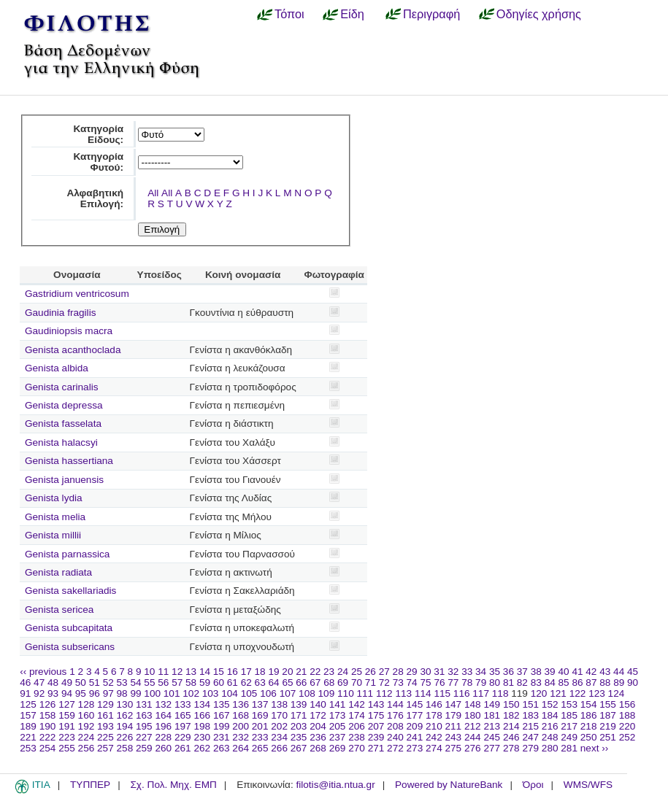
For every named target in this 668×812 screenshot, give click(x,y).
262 (202, 748)
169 (260, 715)
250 (589, 737)
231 (222, 737)
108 (307, 693)
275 (454, 748)
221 (28, 737)
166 (202, 715)
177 (415, 715)
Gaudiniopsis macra (69, 331)
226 (125, 737)
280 (550, 748)
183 (530, 715)
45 (633, 672)
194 (125, 726)
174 (357, 715)
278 (511, 748)
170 (279, 715)
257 (105, 748)
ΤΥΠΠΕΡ (90, 785)
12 (177, 672)
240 (395, 737)
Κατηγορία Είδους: (98, 134)
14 (205, 672)
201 (260, 726)
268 (318, 748)
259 (144, 748)
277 (492, 748)
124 (617, 693)
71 (371, 683)
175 (376, 715)
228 (163, 737)
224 (87, 737)
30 (425, 672)
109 (327, 693)
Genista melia (55, 517)
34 (481, 672)
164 (163, 715)
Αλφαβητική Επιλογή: (95, 198)
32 (453, 672)
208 (395, 726)
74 (412, 683)
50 (81, 683)
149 (492, 704)
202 (279, 726)
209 (415, 726)
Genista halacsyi (61, 442)
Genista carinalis (62, 387)
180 (473, 715)
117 (481, 693)
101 (172, 693)
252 (627, 737)
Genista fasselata (63, 424)
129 (105, 704)
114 (423, 693)
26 (371, 672)
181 (492, 715)
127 (67, 704)
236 (318, 737)
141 (338, 704)
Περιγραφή (431, 14)
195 (144, 726)
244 (473, 737)
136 (241, 704)
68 (329, 683)
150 (511, 704)
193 (105, 726)
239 (376, 737)
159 (67, 715)
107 (288, 693)
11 (163, 672)
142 (357, 704)
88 (605, 683)
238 (357, 737)
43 (605, 672)
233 (260, 737)
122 (578, 693)
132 (163, 704)
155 (608, 704)
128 (87, 704)
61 (233, 683)
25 (357, 672)
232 (241, 737)
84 (550, 683)
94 (67, 693)
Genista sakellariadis (70, 591)
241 (415, 737)
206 (357, 726)
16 (233, 672)
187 (608, 715)
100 (152, 693)
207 (376, 726)
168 (241, 715)
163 (144, 715)
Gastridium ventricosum (77, 294)
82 (522, 683)
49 (67, 683)
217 (569, 726)
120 (539, 693)
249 (569, 737)
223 (67, 737)
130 (125, 704)
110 (346, 693)
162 (125, 715)
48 (53, 683)
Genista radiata (58, 572)
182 (511, 715)
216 (550, 726)
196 (163, 726)
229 (183, 737)
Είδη (352, 14)
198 (202, 726)
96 (95, 693)
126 (48, 704)
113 (403, 693)
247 (530, 737)
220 (627, 726)
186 (589, 715)
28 (398, 672)
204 (318, 726)
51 (95, 683)
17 (246, 672)
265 (260, 748)
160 (87, 715)
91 (25, 693)
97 (108, 693)
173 (338, 715)
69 (343, 683)
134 (202, 704)
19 (273, 672)
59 (205, 683)
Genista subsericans (70, 647)
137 (260, 704)
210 (434, 726)
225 (105, 737)
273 (415, 748)
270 (357, 748)
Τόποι (289, 14)
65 (287, 683)
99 (135, 693)
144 (395, 704)
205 (338, 726)
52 (108, 683)
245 (492, 737)
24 (343, 672)
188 (627, 715)
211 (454, 726)
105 (249, 693)
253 (28, 748)
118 (500, 693)
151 (530, 704)
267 (299, 748)
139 (299, 704)
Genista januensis (64, 480)
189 (28, 726)
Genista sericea (59, 610)
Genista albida (57, 368)
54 (135, 683)
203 (299, 726)
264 (241, 748)
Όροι (533, 785)
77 (453, 683)
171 (299, 715)
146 (434, 704)
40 (563, 672)
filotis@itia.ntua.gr (335, 785)
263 (222, 748)
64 (274, 683)
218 (589, 726)
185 (569, 715)
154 (589, 704)
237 (338, 737)
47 (39, 683)
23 (329, 672)
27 (384, 672)
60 (219, 683)
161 (105, 715)
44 (619, 672)
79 (481, 683)
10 (149, 672)
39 (550, 672)
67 (315, 683)
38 (536, 672)
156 (627, 704)
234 (279, 737)
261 (183, 748)
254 (48, 748)
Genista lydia (54, 498)
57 (177, 683)
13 (191, 672)
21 (301, 672)
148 (473, 704)
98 (122, 693)
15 (219, 672)
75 (425, 683)
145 (415, 704)
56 (163, 683)
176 (395, 715)
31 (439, 672)
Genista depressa (64, 405)
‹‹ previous (43, 672)
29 (412, 672)
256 (87, 748)
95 (81, 693)
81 (508, 683)
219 (608, 726)
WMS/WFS (588, 785)
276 (473, 748)
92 (39, 693)
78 (467, 683)
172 (318, 715)
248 (550, 737)
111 (365, 693)
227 (144, 737)
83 (536, 683)
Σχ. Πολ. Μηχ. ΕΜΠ (173, 785)
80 (495, 683)
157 (28, 715)
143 (376, 704)
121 (558, 693)
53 (122, 683)
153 (569, 704)
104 (230, 693)
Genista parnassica (67, 554)
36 (508, 672)
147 (454, 704)
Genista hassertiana (69, 461)
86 (577, 683)
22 (315, 672)
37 (522, 672)
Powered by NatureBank (449, 785)
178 (434, 715)
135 (222, 704)
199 (222, 726)
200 (241, 726)
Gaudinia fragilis (60, 313)
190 (48, 726)
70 (357, 683)
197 (183, 726)
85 (564, 683)
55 (149, 683)
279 (530, 748)
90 (633, 683)
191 (67, 726)
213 (492, 726)
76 (439, 683)
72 (384, 683)
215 (530, 726)
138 (279, 704)
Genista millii (53, 535)
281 (569, 748)
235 (299, 737)
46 (25, 683)
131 (144, 704)
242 (434, 737)
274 (434, 748)
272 (395, 748)
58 (191, 683)
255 (67, 748)
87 (591, 683)
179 (454, 715)
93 (53, 693)
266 (279, 748)
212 (473, 726)
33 (467, 672)
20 (287, 672)
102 (191, 693)
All (153, 193)
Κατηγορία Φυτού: (98, 162)
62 (246, 683)
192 (87, 726)
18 (260, 672)
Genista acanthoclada (73, 350)
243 (454, 737)
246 (511, 737)
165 (183, 715)
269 (338, 748)
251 (608, 737)
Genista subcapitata (69, 628)
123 (597, 693)
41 (577, 672)
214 (511, 726)
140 (318, 704)
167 (222, 715)
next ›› (595, 748)
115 (442, 693)
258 (125, 748)
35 (495, 672)
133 (183, 704)
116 (462, 693)
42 (591, 672)
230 (202, 737)
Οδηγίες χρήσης (539, 14)
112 (384, 693)
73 (398, 683)
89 (619, 683)
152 (550, 704)
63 (260, 683)
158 (48, 715)
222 (48, 737)
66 (301, 683)
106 (268, 693)
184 (550, 715)
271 (376, 748)
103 (211, 693)
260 (163, 748)
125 (28, 704)
